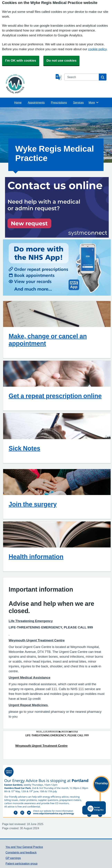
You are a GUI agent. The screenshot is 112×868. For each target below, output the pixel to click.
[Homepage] (30, 84)
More (94, 102)
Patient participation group (22, 863)
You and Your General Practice (24, 847)
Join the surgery (33, 504)
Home (18, 102)
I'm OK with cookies (21, 60)
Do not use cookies (61, 60)
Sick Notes (24, 448)
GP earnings (13, 858)
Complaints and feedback (21, 852)
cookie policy (97, 49)
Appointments (36, 102)
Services (78, 102)
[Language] (59, 77)
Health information (36, 557)
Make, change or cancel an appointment (48, 340)
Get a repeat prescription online (55, 396)
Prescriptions (59, 102)
